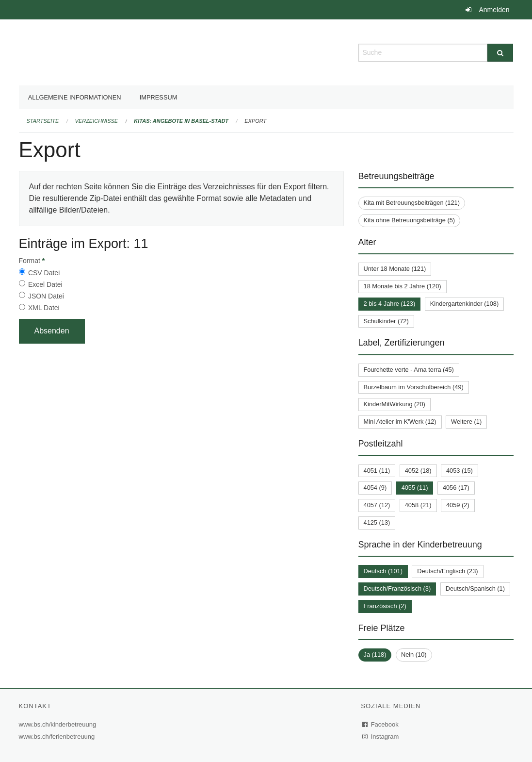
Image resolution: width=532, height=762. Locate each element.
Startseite (43, 121)
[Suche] (500, 53)
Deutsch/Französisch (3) (397, 588)
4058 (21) (418, 505)
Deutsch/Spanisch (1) (475, 588)
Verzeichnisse (97, 121)
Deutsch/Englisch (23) (447, 571)
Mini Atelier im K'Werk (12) (400, 422)
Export (255, 121)
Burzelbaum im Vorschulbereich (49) (414, 387)
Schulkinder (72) (386, 321)
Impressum (159, 97)
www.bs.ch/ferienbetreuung (58, 737)
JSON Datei (46, 296)
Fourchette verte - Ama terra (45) (409, 370)
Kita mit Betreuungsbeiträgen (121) (412, 203)
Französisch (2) (385, 606)
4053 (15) (459, 471)
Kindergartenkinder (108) (465, 304)
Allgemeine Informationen (75, 97)
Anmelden (494, 10)
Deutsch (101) (383, 571)
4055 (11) (415, 488)
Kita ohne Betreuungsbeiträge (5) (410, 220)
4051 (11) (377, 471)
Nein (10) (414, 654)
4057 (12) (377, 505)
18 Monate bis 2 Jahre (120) (403, 286)
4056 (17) (456, 488)
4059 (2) (458, 505)
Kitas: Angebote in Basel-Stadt (181, 121)
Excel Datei (45, 284)
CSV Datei (44, 273)
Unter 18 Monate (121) (395, 269)
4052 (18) (418, 471)
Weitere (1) (466, 422)
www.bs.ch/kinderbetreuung (59, 724)
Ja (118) (375, 654)
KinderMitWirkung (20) (395, 404)
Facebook (381, 724)
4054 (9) (375, 488)
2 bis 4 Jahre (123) (390, 304)
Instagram (381, 737)
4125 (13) (377, 522)
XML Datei (44, 308)
